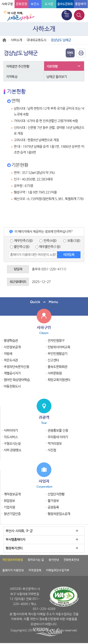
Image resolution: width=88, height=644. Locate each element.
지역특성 (12, 77)
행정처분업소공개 (59, 514)
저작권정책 (35, 570)
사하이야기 (11, 431)
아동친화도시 (12, 386)
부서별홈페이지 (15, 540)
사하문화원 (55, 373)
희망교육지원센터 (59, 380)
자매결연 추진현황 (18, 67)
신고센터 (53, 360)
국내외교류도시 (36, 40)
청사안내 (54, 560)
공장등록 (53, 507)
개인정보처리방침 (13, 560)
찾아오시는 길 (36, 560)
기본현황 (52, 67)
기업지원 (9, 507)
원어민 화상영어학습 (17, 380)
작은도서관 (11, 360)
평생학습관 (11, 341)
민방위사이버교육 (59, 347)
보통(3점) (72, 241)
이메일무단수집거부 (58, 570)
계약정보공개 (12, 494)
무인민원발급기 (57, 354)
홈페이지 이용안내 (13, 570)
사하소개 (16, 40)
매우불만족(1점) (48, 247)
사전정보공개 (12, 347)
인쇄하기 (81, 53)
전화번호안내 (71, 560)
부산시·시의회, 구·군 (19, 531)
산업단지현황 (56, 494)
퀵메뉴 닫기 (44, 302)
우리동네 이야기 (58, 437)
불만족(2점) (20, 247)
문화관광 (22, 4)
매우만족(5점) (22, 241)
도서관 (49, 4)
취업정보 (9, 501)
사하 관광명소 (13, 450)
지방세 (8, 354)
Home (4, 40)
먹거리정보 (55, 444)
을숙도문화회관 (57, 367)
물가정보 (53, 501)
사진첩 (52, 450)
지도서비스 (11, 437)
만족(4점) (48, 241)
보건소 (35, 4)
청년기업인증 (12, 514)
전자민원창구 (56, 341)
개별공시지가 (12, 373)
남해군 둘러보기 (57, 77)
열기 (70, 53)
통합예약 (81, 4)
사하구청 (7, 4)
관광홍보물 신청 (58, 431)
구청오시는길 (12, 444)
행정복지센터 (14, 548)
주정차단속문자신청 (16, 367)
